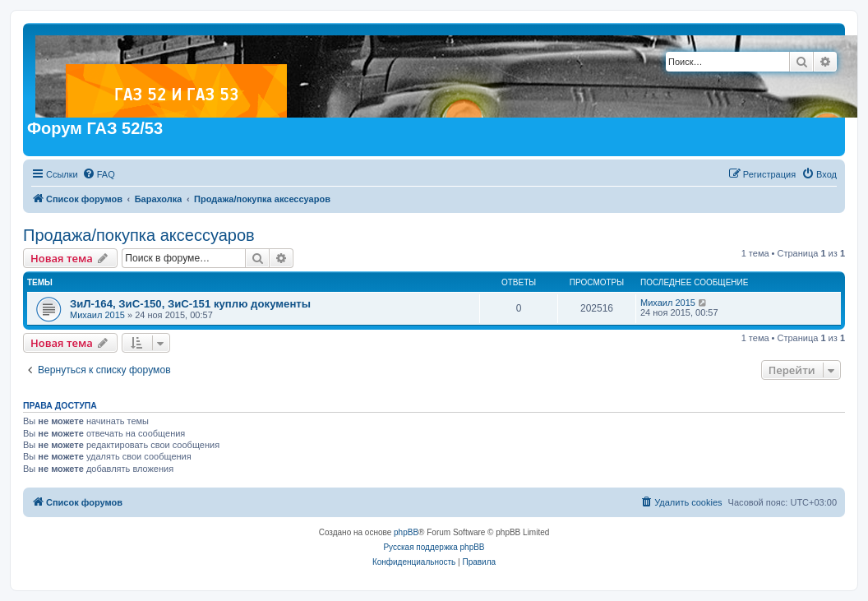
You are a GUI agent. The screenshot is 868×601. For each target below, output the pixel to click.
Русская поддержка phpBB (434, 547)
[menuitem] (99, 174)
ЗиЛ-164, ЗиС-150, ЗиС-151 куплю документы (190, 304)
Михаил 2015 (97, 315)
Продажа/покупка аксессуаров (139, 235)
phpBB (406, 532)
